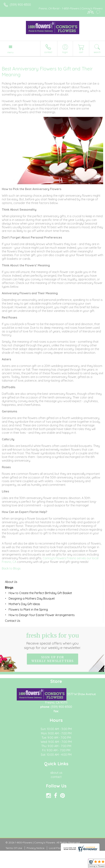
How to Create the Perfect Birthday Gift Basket (40, 593)
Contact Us (13, 621)
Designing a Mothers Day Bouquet (32, 598)
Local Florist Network (62, 848)
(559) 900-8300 (20, 5)
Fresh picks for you (52, 641)
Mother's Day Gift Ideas (24, 604)
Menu (10, 52)
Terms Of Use (14, 848)
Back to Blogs (11, 568)
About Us (11, 582)
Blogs (9, 587)
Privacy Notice (35, 848)
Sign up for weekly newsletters (52, 659)
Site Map (84, 848)
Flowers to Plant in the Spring (28, 609)
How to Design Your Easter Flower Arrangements (42, 615)
